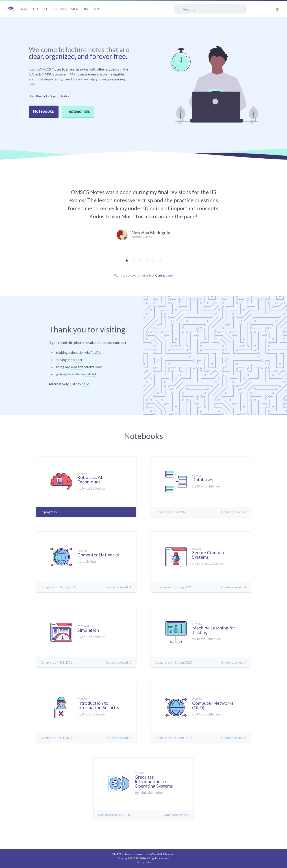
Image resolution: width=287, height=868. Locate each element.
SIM (64, 9)
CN (44, 9)
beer (79, 360)
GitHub (91, 374)
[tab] (127, 261)
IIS (86, 9)
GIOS (96, 9)
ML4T (75, 9)
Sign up (55, 96)
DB (36, 9)
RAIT (25, 9)
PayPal (96, 352)
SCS (54, 9)
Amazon (77, 367)
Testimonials (78, 111)
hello (86, 384)
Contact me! (164, 275)
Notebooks (44, 111)
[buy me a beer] (277, 9)
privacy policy (144, 862)
